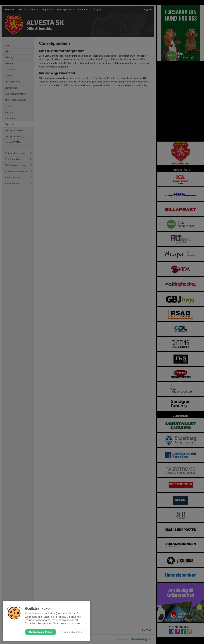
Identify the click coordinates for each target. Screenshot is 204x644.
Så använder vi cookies (66, 623)
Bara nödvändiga (72, 632)
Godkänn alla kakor (40, 632)
